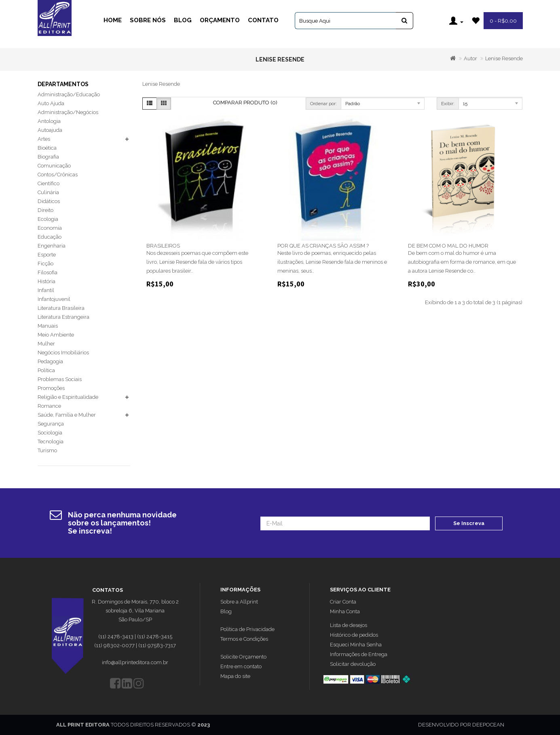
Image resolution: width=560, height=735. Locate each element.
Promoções (51, 388)
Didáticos (49, 201)
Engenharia (52, 246)
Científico (49, 183)
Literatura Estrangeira (63, 317)
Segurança (51, 424)
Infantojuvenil (54, 299)
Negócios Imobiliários (63, 353)
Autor (470, 58)
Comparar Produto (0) (245, 103)
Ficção (45, 264)
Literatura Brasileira (61, 308)
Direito (45, 210)
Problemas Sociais (60, 379)
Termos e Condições (244, 639)
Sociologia (50, 433)
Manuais (48, 326)
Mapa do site (235, 676)
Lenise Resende (504, 58)
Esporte (47, 255)
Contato (263, 20)
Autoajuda (50, 130)
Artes (44, 139)
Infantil (46, 290)
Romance (49, 406)
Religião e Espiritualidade (68, 397)
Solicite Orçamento (243, 657)
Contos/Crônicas (58, 175)
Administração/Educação (69, 94)
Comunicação (54, 166)
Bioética (47, 148)
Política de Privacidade (247, 629)
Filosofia (48, 272)
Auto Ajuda (51, 103)
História (46, 281)
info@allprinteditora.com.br (135, 662)
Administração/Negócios (68, 112)
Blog (183, 20)
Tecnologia (51, 442)
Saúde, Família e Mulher (67, 415)
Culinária (48, 192)
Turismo (47, 450)
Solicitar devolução (353, 664)
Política (46, 370)
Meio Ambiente (56, 335)
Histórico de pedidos (354, 635)
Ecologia (48, 219)
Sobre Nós (148, 20)
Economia (50, 228)
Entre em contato (241, 666)
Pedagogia (50, 361)
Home (113, 20)
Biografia (48, 157)
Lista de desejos (349, 625)
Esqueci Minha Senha (356, 645)
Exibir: (448, 104)
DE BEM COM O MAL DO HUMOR (448, 246)
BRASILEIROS (163, 246)
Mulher (46, 344)
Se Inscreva (469, 523)
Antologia (49, 121)
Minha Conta (345, 611)
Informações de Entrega (359, 654)
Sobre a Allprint (239, 602)
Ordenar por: (323, 104)
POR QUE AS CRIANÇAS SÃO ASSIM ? (323, 246)
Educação (50, 237)
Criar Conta (343, 602)
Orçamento (220, 20)
